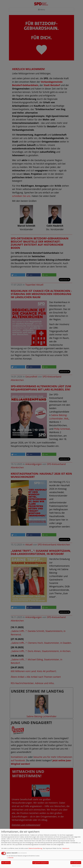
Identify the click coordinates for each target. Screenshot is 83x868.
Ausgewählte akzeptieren (41, 863)
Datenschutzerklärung (35, 848)
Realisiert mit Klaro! (76, 866)
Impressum (66, 848)
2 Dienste (10, 858)
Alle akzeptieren (76, 863)
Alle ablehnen (6, 863)
